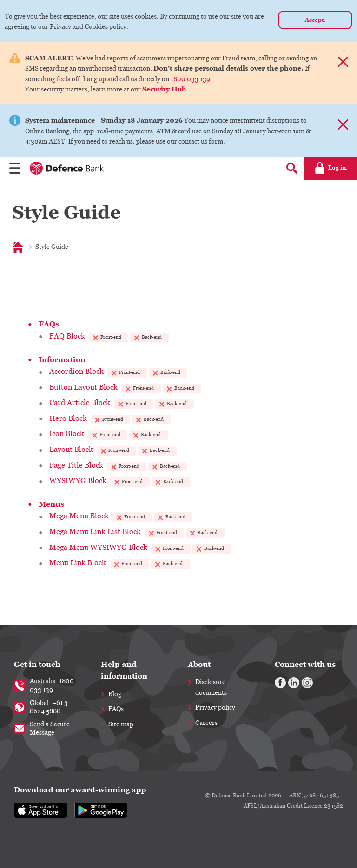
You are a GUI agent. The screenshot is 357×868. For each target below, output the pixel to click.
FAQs (116, 709)
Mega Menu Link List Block (95, 532)
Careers (206, 723)
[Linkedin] (294, 683)
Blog (115, 694)
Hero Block (68, 418)
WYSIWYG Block (78, 481)
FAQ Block (67, 336)
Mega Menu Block (79, 516)
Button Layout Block (83, 387)
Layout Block (71, 450)
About (199, 664)
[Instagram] (307, 683)
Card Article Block (80, 403)
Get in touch (37, 664)
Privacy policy (215, 708)
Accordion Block (76, 372)
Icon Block (67, 434)
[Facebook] (280, 683)
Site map (121, 724)
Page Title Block (76, 465)
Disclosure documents (211, 687)
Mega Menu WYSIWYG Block (98, 548)
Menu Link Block (78, 563)
